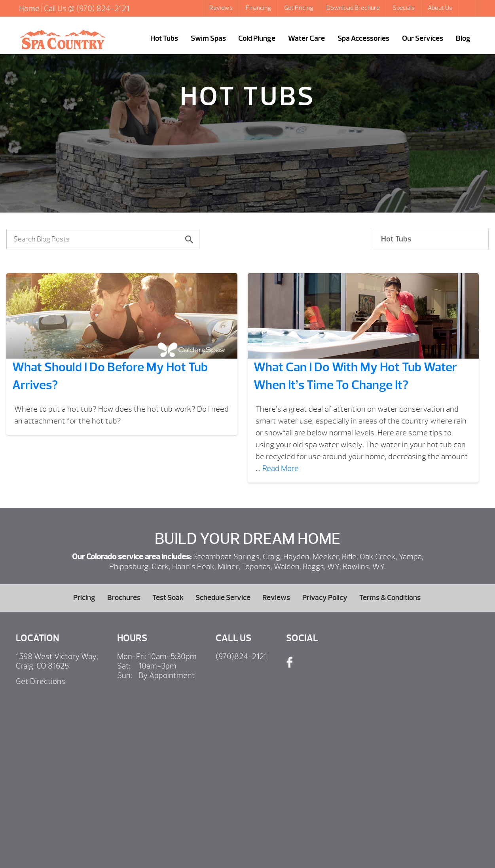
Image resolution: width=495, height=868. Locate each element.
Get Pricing (299, 8)
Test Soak (168, 598)
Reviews (221, 8)
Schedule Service (223, 598)
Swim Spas (208, 38)
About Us (440, 8)
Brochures (124, 598)
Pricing (84, 598)
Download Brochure (353, 8)
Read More (281, 468)
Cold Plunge (257, 38)
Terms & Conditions (390, 598)
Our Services (423, 38)
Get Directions (41, 681)
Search (468, 8)
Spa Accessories (363, 38)
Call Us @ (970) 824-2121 (87, 9)
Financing (258, 8)
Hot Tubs (164, 38)
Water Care (306, 38)
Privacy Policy (325, 598)
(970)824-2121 (241, 656)
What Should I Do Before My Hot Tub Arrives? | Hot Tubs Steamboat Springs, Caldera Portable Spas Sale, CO (63, 40)
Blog (463, 38)
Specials (404, 8)
